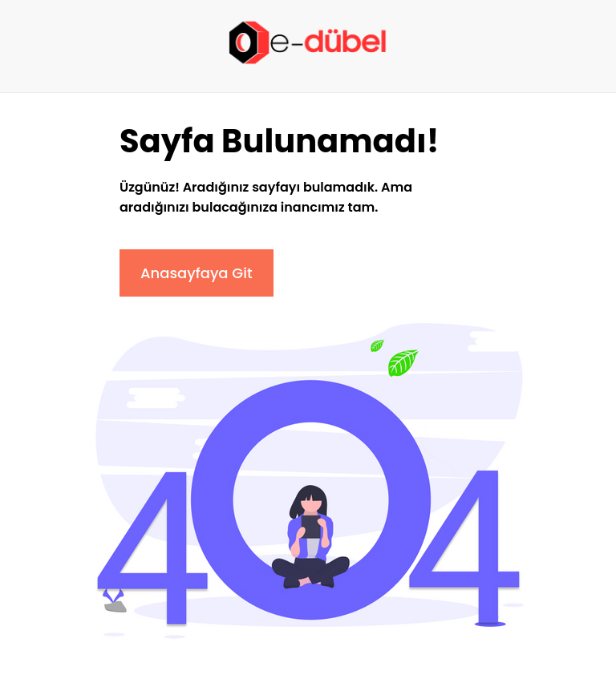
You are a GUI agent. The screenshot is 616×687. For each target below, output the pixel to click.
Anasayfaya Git (197, 273)
